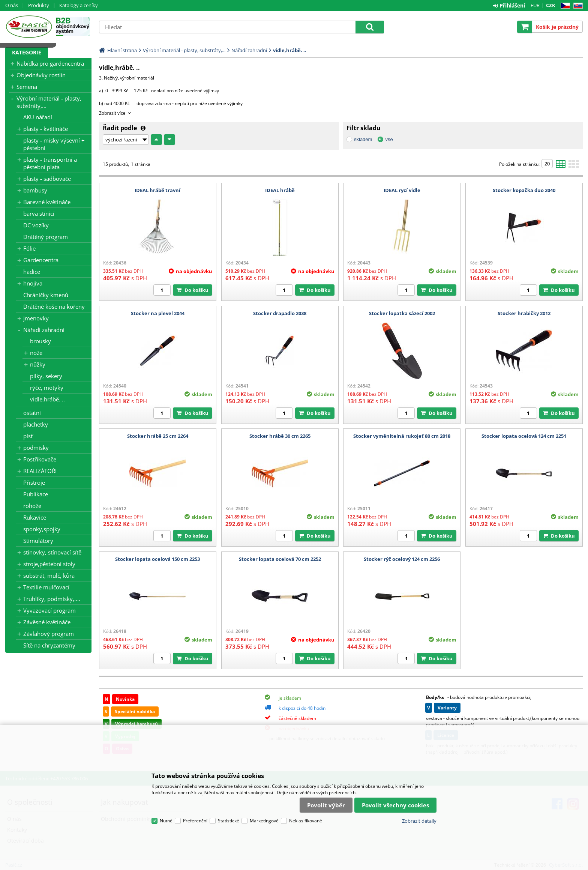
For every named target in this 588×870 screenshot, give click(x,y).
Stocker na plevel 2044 (158, 313)
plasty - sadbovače (47, 179)
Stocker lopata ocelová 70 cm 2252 (280, 559)
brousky (40, 341)
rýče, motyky (47, 388)
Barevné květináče (47, 202)
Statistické (229, 821)
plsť (28, 436)
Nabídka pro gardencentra (50, 63)
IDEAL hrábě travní (157, 190)
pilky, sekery (46, 376)
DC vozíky (36, 225)
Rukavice (35, 517)
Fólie (29, 248)
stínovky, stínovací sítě (52, 552)
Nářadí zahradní (44, 330)
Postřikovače (40, 459)
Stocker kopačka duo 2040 (524, 190)
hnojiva (33, 283)
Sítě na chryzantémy (49, 645)
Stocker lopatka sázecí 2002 (402, 313)
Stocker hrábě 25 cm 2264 (158, 436)
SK (577, 6)
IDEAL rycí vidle (402, 190)
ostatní (32, 413)
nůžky (38, 364)
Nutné (166, 821)
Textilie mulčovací (46, 587)
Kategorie (27, 52)
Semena (27, 87)
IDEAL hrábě (280, 190)
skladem (363, 139)
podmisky (36, 448)
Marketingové (264, 821)
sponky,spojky (42, 529)
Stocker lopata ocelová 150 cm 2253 (157, 559)
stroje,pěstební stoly (49, 564)
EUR (535, 5)
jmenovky (36, 318)
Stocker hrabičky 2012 (524, 313)
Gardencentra (41, 260)
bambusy (35, 190)
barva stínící (39, 213)
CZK (551, 5)
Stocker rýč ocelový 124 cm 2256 (402, 559)
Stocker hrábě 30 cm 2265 (280, 436)
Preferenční (195, 821)
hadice (32, 272)
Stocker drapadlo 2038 (280, 313)
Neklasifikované (306, 821)
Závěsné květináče (47, 622)
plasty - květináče (46, 129)
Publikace (36, 494)
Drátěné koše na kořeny (54, 307)
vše (389, 139)
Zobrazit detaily (419, 821)
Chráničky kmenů (46, 295)
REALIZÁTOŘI (40, 471)
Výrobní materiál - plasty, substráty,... (49, 102)
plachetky (36, 424)
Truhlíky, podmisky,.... (52, 599)
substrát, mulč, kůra (49, 575)
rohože (32, 506)
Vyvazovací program (49, 610)
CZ (564, 6)
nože (36, 353)
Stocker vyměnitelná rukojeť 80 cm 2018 (402, 436)
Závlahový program (49, 634)
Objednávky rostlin (41, 75)
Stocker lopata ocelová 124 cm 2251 (524, 436)
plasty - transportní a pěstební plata (50, 163)
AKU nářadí (38, 117)
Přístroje (34, 482)
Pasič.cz (29, 27)
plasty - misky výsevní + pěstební (54, 144)
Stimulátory (38, 541)
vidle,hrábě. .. (47, 399)
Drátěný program (46, 237)
